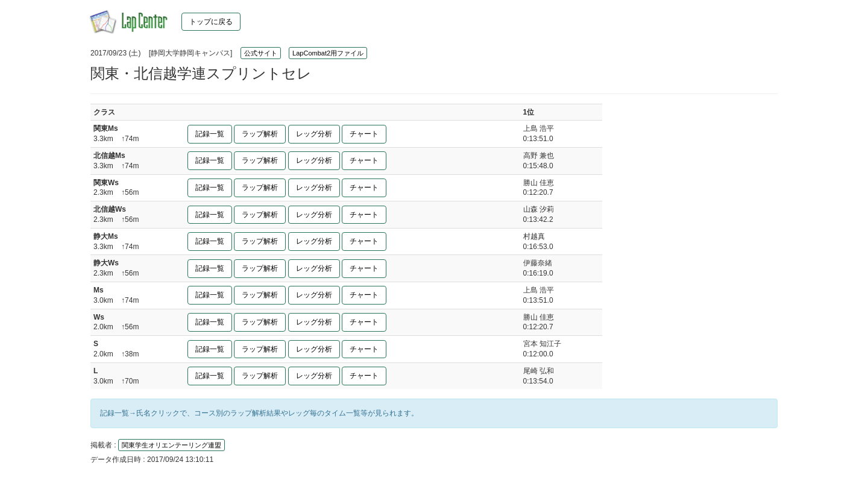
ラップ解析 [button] (260, 134)
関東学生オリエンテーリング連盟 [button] (171, 445)
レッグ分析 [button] (314, 134)
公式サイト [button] (261, 53)
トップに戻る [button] (211, 22)
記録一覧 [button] (210, 134)
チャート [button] (364, 134)
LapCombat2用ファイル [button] (328, 53)
